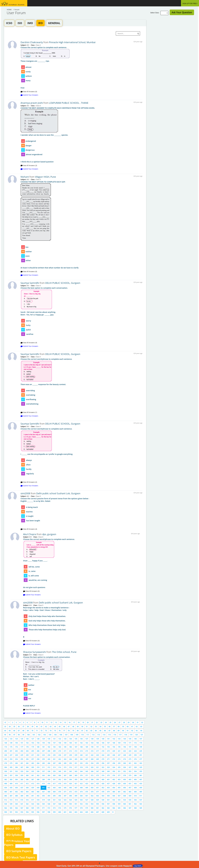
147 (141, 739)
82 (87, 731)
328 (135, 767)
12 (51, 722)
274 (125, 759)
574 (60, 808)
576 (71, 808)
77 (64, 731)
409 (11, 784)
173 (141, 743)
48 (73, 727)
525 (76, 800)
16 (70, 722)
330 (6, 771)
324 (114, 767)
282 (27, 763)
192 (103, 747)
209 (54, 751)
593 (22, 812)
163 (87, 743)
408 (6, 784)
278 (6, 763)
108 (72, 735)
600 (60, 812)
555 (98, 804)
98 (19, 735)
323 (108, 767)
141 (108, 739)
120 (136, 735)
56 (110, 727)
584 (114, 808)
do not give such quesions (81, 563)
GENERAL (54, 23)
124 (16, 739)
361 (33, 775)
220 (114, 751)
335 (33, 771)
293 (87, 763)
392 (60, 779)
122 (6, 739)
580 (92, 808)
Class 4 (40, 655)
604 (81, 812)
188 (81, 747)
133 (65, 739)
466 (38, 792)
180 (38, 747)
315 (65, 767)
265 (76, 759)
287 (54, 763)
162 (81, 743)
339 (54, 771)
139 (98, 739)
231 (33, 755)
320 (92, 767)
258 (38, 759)
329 (141, 767)
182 (49, 747)
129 (43, 739)
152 (27, 743)
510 (135, 796)
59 (123, 727)
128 (38, 739)
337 (43, 771)
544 (38, 804)
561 (130, 804)
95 (5, 735)
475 (87, 792)
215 (87, 751)
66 (14, 731)
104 (50, 735)
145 (130, 739)
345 (87, 771)
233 (43, 755)
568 (27, 808)
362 (38, 775)
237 (65, 755)
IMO (30, 23)
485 (141, 792)
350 (114, 771)
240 (81, 755)
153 (33, 743)
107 (66, 735)
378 (125, 775)
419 (65, 784)
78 (69, 731)
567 (22, 808)
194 (114, 747)
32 (142, 722)
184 (60, 747)
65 (10, 731)
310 (38, 767)
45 (60, 727)
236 (60, 755)
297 (108, 763)
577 (76, 808)
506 (114, 796)
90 (123, 731)
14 (61, 722)
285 (43, 763)
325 (119, 767)
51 (87, 727)
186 (71, 747)
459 (141, 788)
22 (97, 722)
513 (11, 800)
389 (43, 779)
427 (108, 784)
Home (9, 10)
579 (87, 808)
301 (130, 763)
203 (22, 751)
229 (22, 755)
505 (108, 796)
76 (60, 731)
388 (38, 779)
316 (71, 767)
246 (114, 755)
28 (124, 722)
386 (27, 779)
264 (71, 759)
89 (119, 731)
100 (28, 735)
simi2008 (25, 493)
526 (81, 800)
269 (98, 759)
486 (6, 796)
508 (125, 796)
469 (54, 792)
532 (114, 800)
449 (87, 788)
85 (100, 731)
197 (130, 747)
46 (64, 727)
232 (38, 755)
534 (125, 800)
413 (33, 784)
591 (11, 812)
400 (103, 779)
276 (135, 759)
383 (11, 779)
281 (22, 763)
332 (16, 771)
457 (130, 788)
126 (27, 739)
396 (81, 779)
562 (135, 804)
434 (6, 788)
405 (130, 779)
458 (135, 788)
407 (141, 779)
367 (65, 775)
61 (132, 727)
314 (60, 767)
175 (11, 747)
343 (76, 771)
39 (32, 727)
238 (71, 755)
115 (109, 735)
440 (38, 788)
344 (81, 771)
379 (130, 775)
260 (49, 759)
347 (98, 771)
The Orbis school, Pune (64, 652)
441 (43, 788)
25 (110, 722)
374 (103, 775)
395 (76, 779)
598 (49, 812)
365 (54, 775)
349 (108, 771)
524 (71, 800)
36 (19, 727)
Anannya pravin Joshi (32, 103)
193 (108, 747)
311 (43, 767)
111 (88, 735)
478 (103, 792)
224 (135, 751)
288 (60, 763)
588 (135, 808)
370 (81, 775)
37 (23, 727)
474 (81, 792)
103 (44, 735)
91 (128, 731)
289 (65, 763)
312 (49, 767)
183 (54, 747)
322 (103, 767)
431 (130, 784)
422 (81, 784)
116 (115, 735)
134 (71, 739)
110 (82, 735)
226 (6, 755)
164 (92, 743)
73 (46, 731)
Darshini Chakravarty (32, 42)
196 (125, 747)
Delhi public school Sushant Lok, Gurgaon (58, 493)
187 (76, 747)
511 (141, 796)
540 (16, 804)
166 (103, 743)
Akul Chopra (30, 534)
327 (130, 767)
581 (98, 808)
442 (49, 788)
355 (141, 771)
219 (108, 751)
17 (74, 722)
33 (5, 727)
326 (125, 767)
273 (119, 759)
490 (27, 796)
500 (81, 796)
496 (60, 796)
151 (22, 743)
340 (60, 771)
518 (38, 800)
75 (55, 731)
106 (61, 735)
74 (51, 731)
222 (125, 751)
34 (10, 727)
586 (125, 808)
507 (119, 796)
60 (128, 727)
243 (98, 755)
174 (6, 747)
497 (65, 796)
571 (43, 808)
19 (83, 722)
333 (22, 771)
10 (42, 722)
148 (6, 743)
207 (43, 751)
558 (114, 804)
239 (76, 755)
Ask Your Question (182, 12)
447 (76, 788)
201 (11, 751)
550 (71, 804)
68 (23, 731)
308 (27, 767)
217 (98, 751)
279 (11, 763)
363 (43, 775)
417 (54, 784)
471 (65, 792)
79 (73, 731)
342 (71, 771)
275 (130, 759)
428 (114, 784)
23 (101, 722)
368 (71, 775)
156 (49, 743)
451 (98, 788)
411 (22, 784)
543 (33, 804)
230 (27, 755)
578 (81, 808)
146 (135, 739)
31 (138, 722)
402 (114, 779)
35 (14, 727)
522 (60, 800)
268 (92, 759)
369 (76, 775)
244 (103, 755)
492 (38, 796)
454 (114, 788)
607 (98, 812)
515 (22, 800)
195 (119, 747)
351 (119, 771)
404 (125, 779)
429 (119, 784)
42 (46, 727)
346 (92, 771)
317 (76, 767)
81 (82, 731)
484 (135, 792)
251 (141, 755)
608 (103, 812)
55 (105, 727)
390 (49, 779)
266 (81, 759)
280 (16, 763)
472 (71, 792)
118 (126, 735)
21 (92, 722)
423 (87, 784)
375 (108, 775)
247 (119, 755)
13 (56, 722)
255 (22, 759)
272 (114, 759)
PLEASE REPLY (81, 681)
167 (108, 743)
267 (87, 759)
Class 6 (38, 106)
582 (103, 808)
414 (38, 784)
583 (108, 808)
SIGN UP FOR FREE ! (190, 3)
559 (119, 804)
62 (137, 727)
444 (60, 788)
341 (65, 771)
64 (5, 731)
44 (55, 727)
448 (81, 788)
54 (100, 727)
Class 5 (38, 179)
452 (103, 788)
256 (27, 759)
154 (38, 743)
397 (87, 779)
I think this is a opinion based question (81, 135)
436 (16, 788)
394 (71, 779)
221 (119, 751)
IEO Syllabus (14, 835)
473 (76, 792)
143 (119, 739)
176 (16, 747)
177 (22, 747)
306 (16, 767)
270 (103, 759)
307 (22, 767)
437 (22, 788)
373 (98, 775)
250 (135, 755)
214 (81, 751)
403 (119, 779)
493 (43, 796)
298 (114, 763)
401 (108, 779)
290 (71, 763)
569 (33, 808)
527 (87, 800)
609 (108, 812)
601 (65, 812)
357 (11, 775)
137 (87, 739)
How (81, 68)
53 (96, 727)
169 (119, 743)
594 (27, 812)
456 (125, 788)
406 (135, 779)
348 (103, 771)
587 (130, 808)
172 (135, 743)
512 (6, 800)
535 (130, 800)
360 (27, 775)
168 (114, 743)
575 (65, 808)
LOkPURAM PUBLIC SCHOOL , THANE (69, 103)
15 (65, 722)
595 (33, 812)
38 (28, 727)
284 (38, 763)
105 (55, 735)
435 (11, 788)
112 (93, 735)
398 (92, 779)
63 (141, 727)
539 (11, 804)
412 (27, 784)
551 (76, 804)
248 (125, 755)
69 (28, 731)
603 (76, 812)
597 (43, 812)
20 (88, 722)
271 (108, 759)
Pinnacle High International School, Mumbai (72, 42)
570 (38, 808)
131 (54, 739)
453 (108, 788)
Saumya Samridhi (30, 283)
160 (71, 743)
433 (141, 784)
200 (6, 751)
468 (49, 792)
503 (98, 796)
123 (11, 739)
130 (49, 739)
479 (108, 792)
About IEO (13, 828)
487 (11, 796)
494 (49, 796)
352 (125, 771)
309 (33, 767)
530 (103, 800)
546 (49, 804)
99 (23, 735)
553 (87, 804)
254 (16, 759)
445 (65, 788)
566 (16, 808)
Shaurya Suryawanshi (34, 652)
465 (33, 792)
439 (33, 788)
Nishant (25, 177)
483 (130, 792)
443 (54, 788)
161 (76, 743)
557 (108, 804)
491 (33, 796)
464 (27, 792)
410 (16, 784)
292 (81, 763)
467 (43, 792)
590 (6, 812)
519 (43, 800)
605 (87, 812)
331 (11, 771)
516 (27, 800)
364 (49, 775)
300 (125, 763)
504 (103, 796)
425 (98, 784)
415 (43, 784)
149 (11, 743)
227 (11, 755)
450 (92, 788)
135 (76, 739)
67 (19, 731)
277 (141, 759)
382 (6, 779)
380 (135, 775)
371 (87, 775)
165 (98, 743)
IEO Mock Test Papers (21, 857)
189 (87, 747)
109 (77, 735)
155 (43, 743)
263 (65, 759)
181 (43, 747)
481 (119, 792)
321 (98, 767)
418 (60, 784)
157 (54, 743)
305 (11, 767)
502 (92, 796)
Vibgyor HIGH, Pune (45, 177)
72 (42, 731)
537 (141, 800)
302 (135, 763)
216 (92, 751)
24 (106, 722)
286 (49, 763)
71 (37, 731)
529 (98, 800)
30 (133, 722)
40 (37, 727)
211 (65, 751)
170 (125, 743)
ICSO (9, 23)
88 (114, 731)
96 (10, 735)
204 (27, 751)
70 (32, 731)
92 (132, 731)
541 (22, 804)
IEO (40, 23)
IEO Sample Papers (19, 851)
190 (92, 747)
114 (104, 735)
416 (49, 784)
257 (33, 759)
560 (125, 804)
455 (119, 788)
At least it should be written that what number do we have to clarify (81, 225)
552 (81, 804)
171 (130, 743)
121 (142, 735)
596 (38, 812)
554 (92, 804)
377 (119, 775)
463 (22, 792)
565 (11, 808)
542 (27, 804)
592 (16, 812)
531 (108, 800)
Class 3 (38, 45)
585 (119, 808)
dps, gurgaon (49, 534)
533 (119, 800)
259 (43, 759)
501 (87, 796)
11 (47, 722)
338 (49, 771)
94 (141, 731)
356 (6, 775)
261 (54, 759)
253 (11, 759)
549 (65, 804)
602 (71, 812)
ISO (20, 23)
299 (119, 763)
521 (54, 800)
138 (92, 739)
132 (60, 739)
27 (119, 722)
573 (54, 808)
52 (91, 727)
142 (114, 739)
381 (141, 775)
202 (16, 751)
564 (6, 808)
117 (120, 735)
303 (141, 763)
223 (130, 751)
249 (130, 755)
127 (33, 739)
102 (39, 735)
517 (33, 800)
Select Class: (155, 13)
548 (60, 804)
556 (103, 804)
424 (92, 784)
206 (38, 751)
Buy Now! (138, 866)
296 (103, 763)
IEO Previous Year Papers (17, 843)
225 (141, 751)
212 (71, 751)
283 (33, 763)
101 (34, 735)
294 (92, 763)
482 (125, 792)
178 (27, 747)
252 (6, 759)
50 (82, 727)
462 (16, 792)
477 (98, 792)
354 (135, 771)
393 (65, 779)
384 (16, 779)
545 (43, 804)
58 (119, 727)
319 (87, 767)
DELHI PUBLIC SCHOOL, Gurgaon (63, 283)
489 (22, 796)
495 (54, 796)
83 (91, 731)
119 (131, 735)
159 (65, 743)
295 (98, 763)
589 (141, 808)
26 (115, 722)
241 (87, 755)
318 (81, 767)
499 (76, 796)
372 (92, 775)
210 (60, 751)
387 (33, 779)
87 (110, 731)
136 (81, 739)
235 (54, 755)
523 (65, 800)
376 (114, 775)
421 (76, 784)
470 (60, 792)
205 (33, 751)
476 (92, 792)
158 (60, 743)
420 (71, 784)
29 (129, 722)
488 (16, 796)
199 (141, 747)
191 (98, 747)
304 (6, 767)
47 (69, 727)
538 (6, 804)
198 (135, 747)
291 (76, 763)
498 (71, 796)
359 (22, 775)
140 (103, 739)
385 (22, 779)
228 (16, 755)
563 (141, 804)
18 (79, 722)
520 (49, 800)
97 (14, 735)
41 (42, 727)
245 (108, 755)
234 (49, 755)
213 (76, 751)
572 (49, 808)
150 (16, 743)
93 (137, 731)
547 (54, 804)
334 (27, 771)
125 (22, 739)
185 (65, 747)
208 (49, 751)
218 (103, 751)
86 (105, 731)
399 (98, 779)
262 (60, 759)
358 (16, 775)
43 (51, 727)
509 (130, 796)
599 (54, 812)
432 (135, 784)
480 (114, 792)
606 (92, 812)
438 (27, 788)
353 (130, 771)
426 (103, 784)
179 (33, 747)
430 (125, 784)
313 (54, 767)
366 (60, 775)
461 (11, 792)
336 (38, 771)
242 (92, 755)
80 (78, 731)
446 (71, 788)
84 (96, 731)
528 (92, 800)
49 (78, 727)
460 (6, 792)
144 (125, 739)
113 (99, 735)
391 (54, 779)
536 (135, 800)
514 (16, 800)
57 (114, 727)
